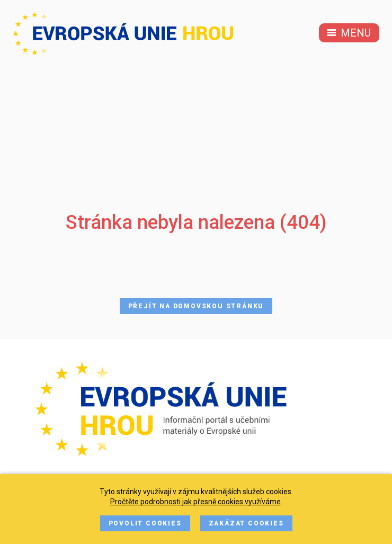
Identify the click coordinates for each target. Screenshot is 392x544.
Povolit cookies (145, 523)
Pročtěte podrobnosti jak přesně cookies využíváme (195, 502)
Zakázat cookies (246, 523)
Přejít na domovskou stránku (196, 306)
